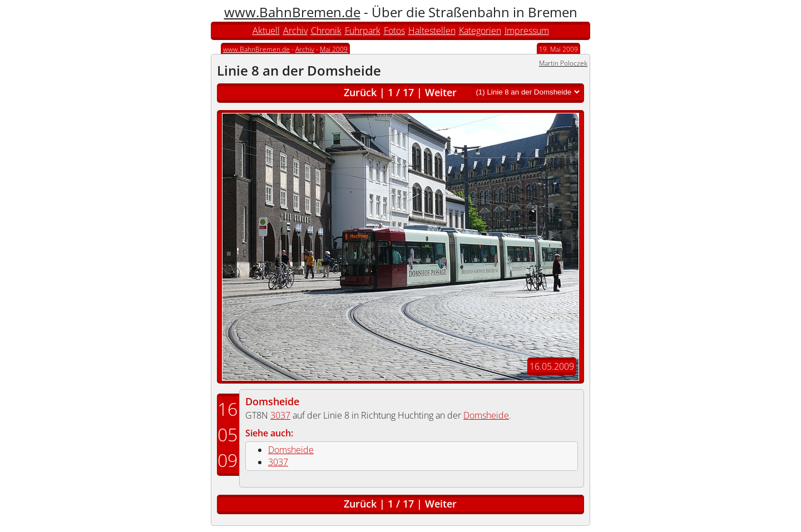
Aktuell (266, 31)
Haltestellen (432, 31)
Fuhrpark (363, 31)
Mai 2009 (334, 49)
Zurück (360, 92)
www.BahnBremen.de (292, 12)
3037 (280, 415)
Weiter (441, 92)
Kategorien (480, 31)
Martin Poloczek (563, 63)
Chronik (326, 31)
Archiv (295, 31)
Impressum (527, 31)
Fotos (394, 31)
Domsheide (272, 401)
